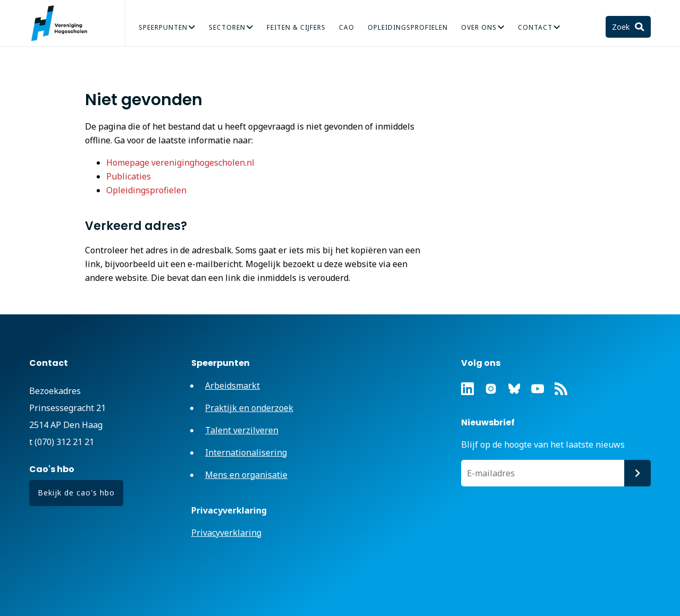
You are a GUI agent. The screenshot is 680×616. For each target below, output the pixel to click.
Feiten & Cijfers (296, 27)
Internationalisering (246, 452)
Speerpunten (163, 27)
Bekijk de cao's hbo (76, 493)
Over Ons (479, 27)
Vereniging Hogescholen (64, 23)
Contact (535, 27)
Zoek (622, 27)
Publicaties (129, 176)
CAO (347, 27)
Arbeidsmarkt (232, 386)
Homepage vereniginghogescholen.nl (180, 162)
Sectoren (227, 27)
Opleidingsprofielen (408, 27)
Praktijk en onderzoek (249, 408)
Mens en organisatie (246, 475)
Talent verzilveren (242, 430)
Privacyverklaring (226, 533)
